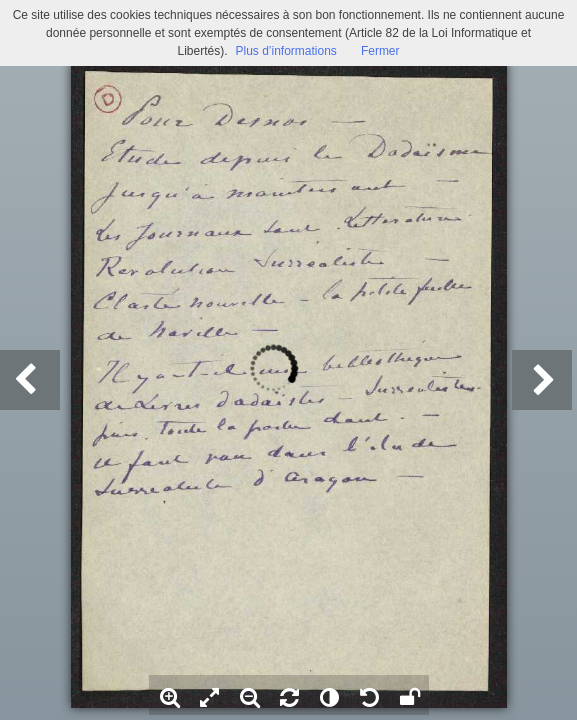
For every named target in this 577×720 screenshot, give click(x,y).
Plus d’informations (285, 51)
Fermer (380, 51)
